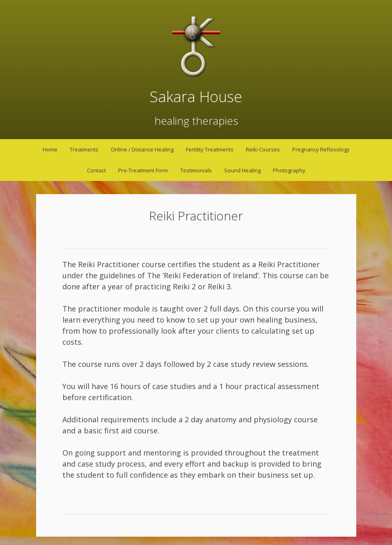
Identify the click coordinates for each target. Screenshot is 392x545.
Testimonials (196, 170)
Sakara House (196, 97)
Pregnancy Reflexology (321, 149)
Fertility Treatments (210, 149)
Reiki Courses (263, 149)
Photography (289, 170)
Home (50, 149)
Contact (96, 170)
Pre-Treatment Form (143, 170)
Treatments (84, 149)
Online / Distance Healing (142, 149)
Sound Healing (242, 170)
